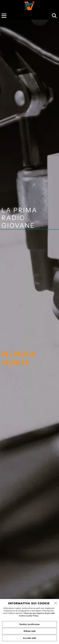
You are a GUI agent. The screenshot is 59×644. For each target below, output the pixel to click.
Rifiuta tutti (30, 631)
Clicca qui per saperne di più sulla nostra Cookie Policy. (37, 614)
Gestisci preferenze (29, 624)
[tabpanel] (29, 331)
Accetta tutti (29, 638)
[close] (56, 603)
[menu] (4, 16)
